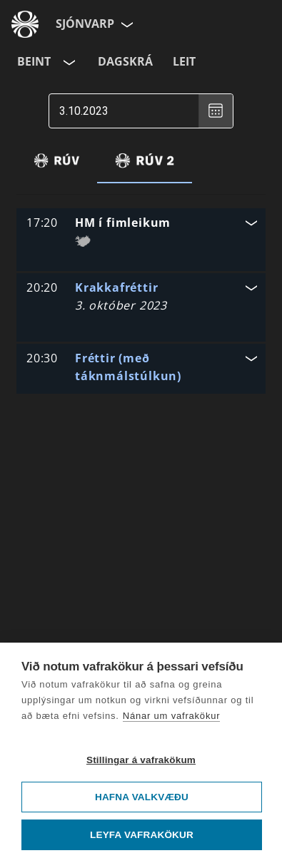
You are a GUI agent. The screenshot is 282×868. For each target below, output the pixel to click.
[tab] (57, 160)
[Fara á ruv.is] (25, 24)
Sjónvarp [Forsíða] (85, 24)
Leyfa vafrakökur (142, 835)
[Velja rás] (68, 62)
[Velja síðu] (126, 24)
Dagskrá (125, 61)
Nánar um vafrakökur (172, 716)
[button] (141, 230)
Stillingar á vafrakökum (141, 760)
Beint (34, 61)
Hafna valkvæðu (142, 797)
